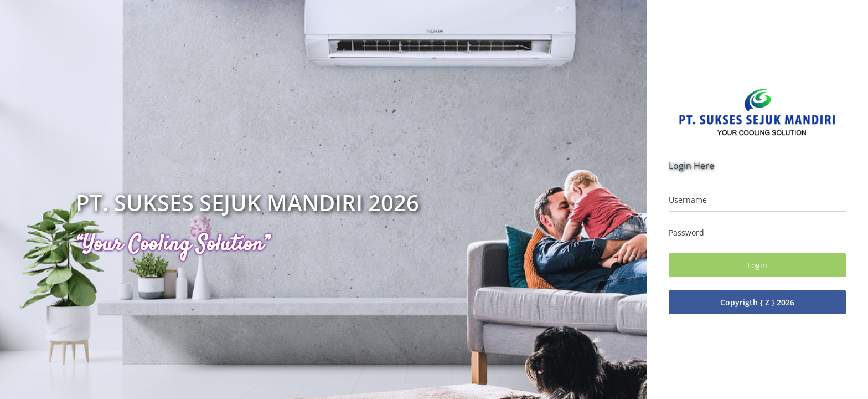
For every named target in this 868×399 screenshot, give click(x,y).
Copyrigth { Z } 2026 (757, 302)
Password (686, 232)
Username (688, 200)
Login (757, 265)
